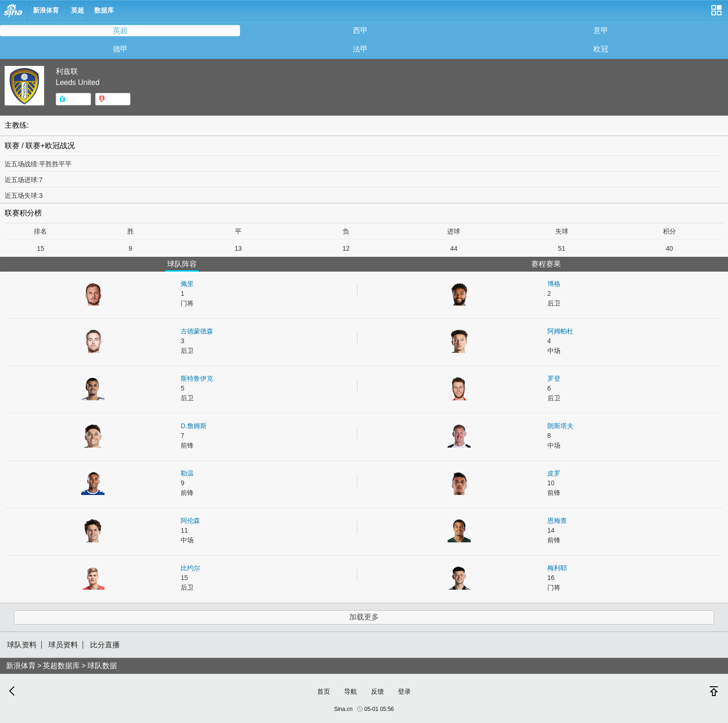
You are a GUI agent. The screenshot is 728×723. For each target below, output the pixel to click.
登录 (404, 691)
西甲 (360, 30)
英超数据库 (61, 666)
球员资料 (63, 645)
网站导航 (716, 14)
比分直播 (105, 645)
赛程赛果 (546, 264)
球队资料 (22, 645)
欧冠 (601, 49)
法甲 (360, 49)
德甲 (120, 49)
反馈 (377, 691)
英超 (78, 10)
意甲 (601, 30)
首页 (324, 691)
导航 (351, 691)
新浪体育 (46, 10)
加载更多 (364, 617)
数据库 (104, 10)
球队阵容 (182, 264)
